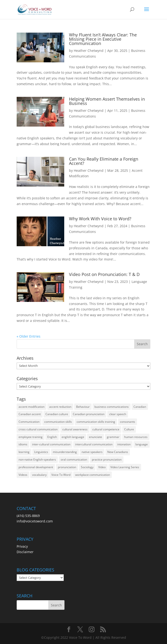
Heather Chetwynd (89, 51)
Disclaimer (25, 552)
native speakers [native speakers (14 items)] (92, 452)
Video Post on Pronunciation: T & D (104, 274)
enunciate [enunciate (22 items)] (96, 437)
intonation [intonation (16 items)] (124, 444)
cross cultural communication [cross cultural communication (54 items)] (38, 429)
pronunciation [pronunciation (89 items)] (67, 467)
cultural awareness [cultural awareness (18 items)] (75, 429)
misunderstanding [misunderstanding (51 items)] (65, 452)
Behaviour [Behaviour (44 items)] (83, 407)
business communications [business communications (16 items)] (112, 407)
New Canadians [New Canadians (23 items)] (118, 452)
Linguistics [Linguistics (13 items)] (41, 452)
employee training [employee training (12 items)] (31, 437)
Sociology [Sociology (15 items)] (87, 467)
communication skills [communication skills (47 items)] (58, 422)
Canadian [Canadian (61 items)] (140, 407)
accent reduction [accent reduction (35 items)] (60, 407)
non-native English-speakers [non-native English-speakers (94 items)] (37, 460)
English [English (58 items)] (52, 437)
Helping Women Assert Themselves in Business (107, 101)
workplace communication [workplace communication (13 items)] (93, 475)
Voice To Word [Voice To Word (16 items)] (61, 475)
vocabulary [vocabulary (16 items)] (39, 475)
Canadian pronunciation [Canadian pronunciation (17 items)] (89, 414)
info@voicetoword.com (35, 521)
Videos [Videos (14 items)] (23, 475)
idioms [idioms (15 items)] (23, 444)
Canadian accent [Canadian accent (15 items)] (30, 414)
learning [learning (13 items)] (24, 452)
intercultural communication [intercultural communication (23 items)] (94, 444)
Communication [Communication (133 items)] (29, 422)
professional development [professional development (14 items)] (36, 467)
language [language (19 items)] (142, 444)
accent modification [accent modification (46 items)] (32, 407)
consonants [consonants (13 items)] (128, 422)
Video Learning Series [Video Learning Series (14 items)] (125, 467)
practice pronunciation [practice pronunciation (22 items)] (107, 460)
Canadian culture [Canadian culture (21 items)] (57, 414)
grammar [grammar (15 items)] (113, 437)
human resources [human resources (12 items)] (136, 437)
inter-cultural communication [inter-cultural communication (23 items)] (51, 444)
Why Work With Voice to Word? (100, 219)
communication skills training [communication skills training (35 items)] (96, 422)
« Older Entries (29, 336)
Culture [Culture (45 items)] (129, 429)
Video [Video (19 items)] (102, 467)
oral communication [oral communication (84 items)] (74, 460)
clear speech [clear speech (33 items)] (118, 414)
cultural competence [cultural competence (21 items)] (106, 429)
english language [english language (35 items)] (73, 437)
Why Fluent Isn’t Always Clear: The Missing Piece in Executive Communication (103, 39)
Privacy (22, 546)
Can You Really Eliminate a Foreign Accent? (104, 161)
